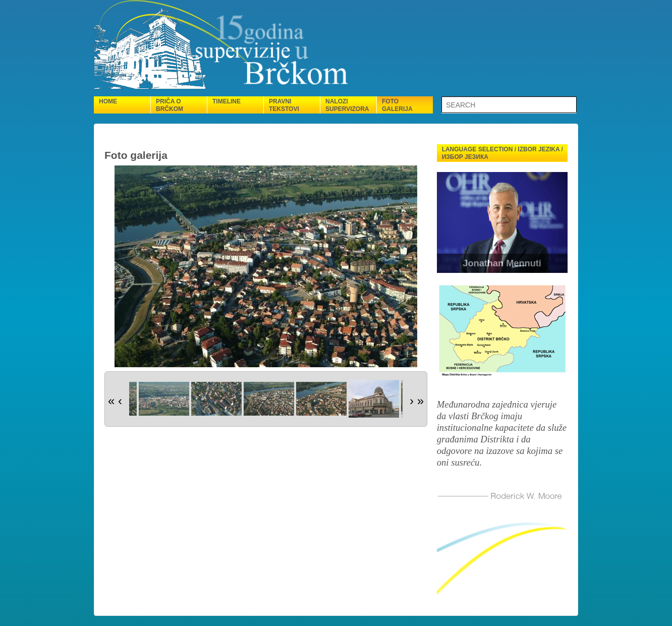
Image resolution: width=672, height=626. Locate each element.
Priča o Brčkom (170, 105)
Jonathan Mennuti (502, 263)
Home (108, 101)
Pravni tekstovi (284, 105)
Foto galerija (397, 105)
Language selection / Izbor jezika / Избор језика (502, 153)
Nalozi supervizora (347, 105)
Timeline (227, 101)
